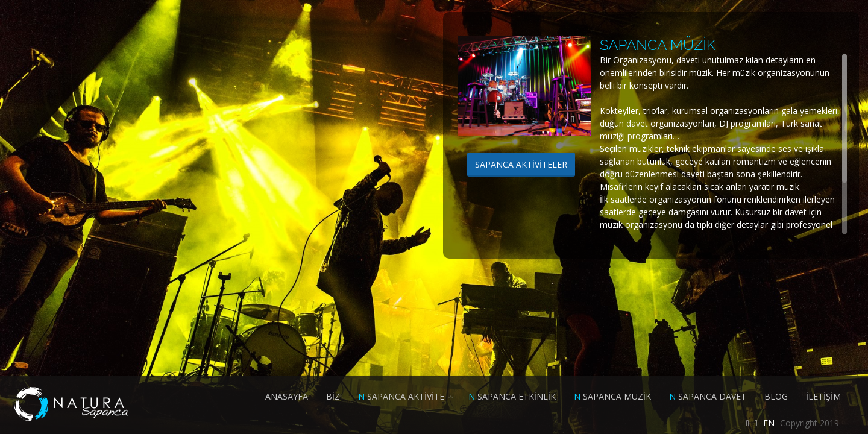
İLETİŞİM (823, 396)
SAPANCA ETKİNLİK (512, 396)
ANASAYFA (287, 396)
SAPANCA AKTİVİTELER (521, 164)
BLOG (776, 396)
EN (769, 423)
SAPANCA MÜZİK (612, 396)
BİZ (333, 396)
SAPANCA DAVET (708, 396)
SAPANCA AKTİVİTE (401, 396)
